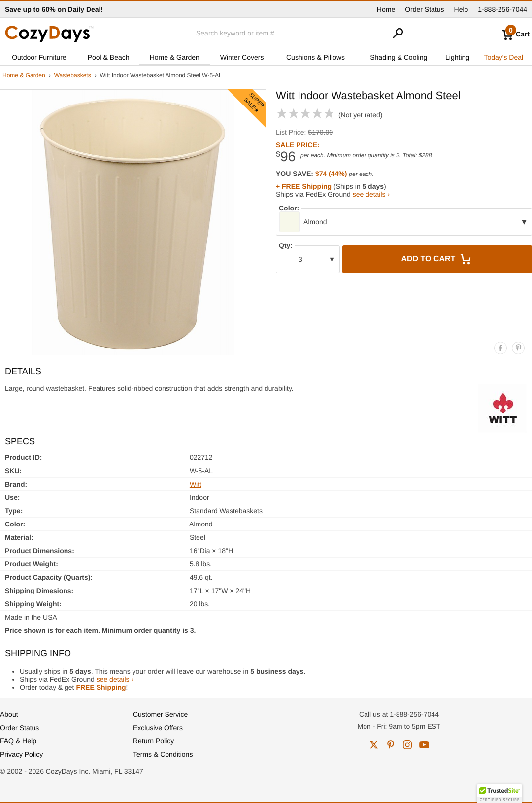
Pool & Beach (109, 57)
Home (386, 9)
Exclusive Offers (158, 728)
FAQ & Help (18, 741)
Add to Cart (437, 259)
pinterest (391, 745)
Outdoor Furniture (39, 57)
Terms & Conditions (163, 754)
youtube (424, 745)
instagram (407, 745)
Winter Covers (242, 57)
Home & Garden (175, 57)
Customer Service (160, 714)
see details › (371, 194)
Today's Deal (503, 57)
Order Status (424, 9)
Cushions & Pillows (316, 57)
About (9, 714)
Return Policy (153, 741)
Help (461, 9)
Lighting (457, 57)
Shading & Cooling (399, 57)
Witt (196, 484)
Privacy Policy (21, 754)
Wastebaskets (73, 75)
